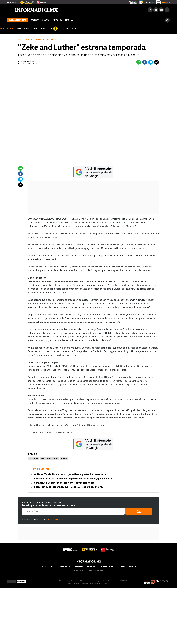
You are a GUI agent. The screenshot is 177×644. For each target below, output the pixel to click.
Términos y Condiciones (54, 519)
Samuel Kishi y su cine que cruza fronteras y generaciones (64, 483)
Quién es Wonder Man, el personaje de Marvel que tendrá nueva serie (70, 475)
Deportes (79, 567)
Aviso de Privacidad (74, 584)
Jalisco (35, 20)
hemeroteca (79, 571)
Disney (64, 459)
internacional (65, 567)
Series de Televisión (50, 459)
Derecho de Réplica (87, 584)
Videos (57, 20)
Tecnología (92, 567)
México (45, 20)
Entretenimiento (26, 40)
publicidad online (96, 571)
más (69, 20)
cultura (122, 567)
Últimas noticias (18, 20)
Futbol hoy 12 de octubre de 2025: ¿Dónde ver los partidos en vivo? (69, 487)
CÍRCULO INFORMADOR (70, 29)
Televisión (33, 459)
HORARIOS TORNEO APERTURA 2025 (31, 29)
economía (133, 567)
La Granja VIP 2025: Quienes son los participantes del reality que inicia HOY (73, 479)
